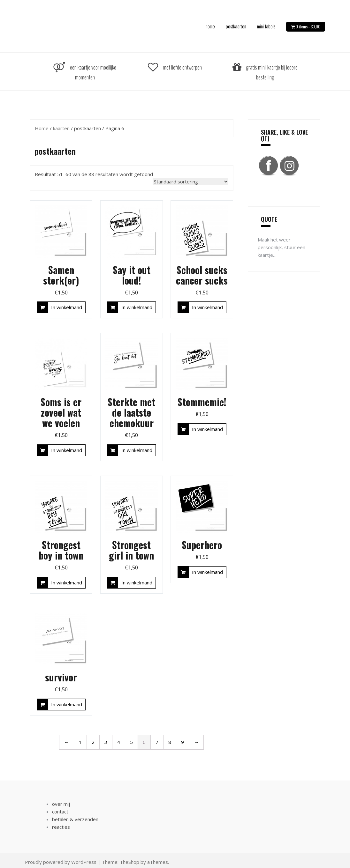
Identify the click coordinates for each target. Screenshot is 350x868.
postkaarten (236, 26)
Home (42, 128)
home (210, 26)
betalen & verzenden (75, 819)
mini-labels (266, 26)
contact (60, 812)
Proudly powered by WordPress (61, 862)
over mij (61, 804)
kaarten (61, 128)
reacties (61, 827)
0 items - (308, 26)
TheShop (129, 862)
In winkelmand (67, 307)
